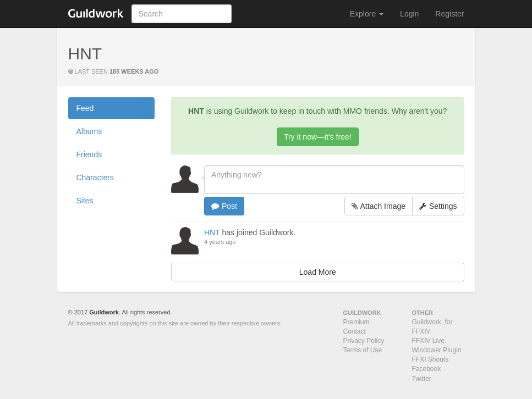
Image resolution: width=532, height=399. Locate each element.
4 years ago (220, 242)
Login (409, 14)
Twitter (422, 379)
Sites (85, 201)
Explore (367, 14)
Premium (357, 322)
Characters (95, 178)
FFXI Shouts (430, 359)
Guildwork (104, 312)
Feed (85, 108)
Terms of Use (363, 350)
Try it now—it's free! (318, 137)
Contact (355, 331)
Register (449, 14)
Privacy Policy (364, 341)
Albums (89, 131)
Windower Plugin (437, 350)
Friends (89, 154)
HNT (212, 232)
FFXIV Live (428, 341)
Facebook (427, 369)
